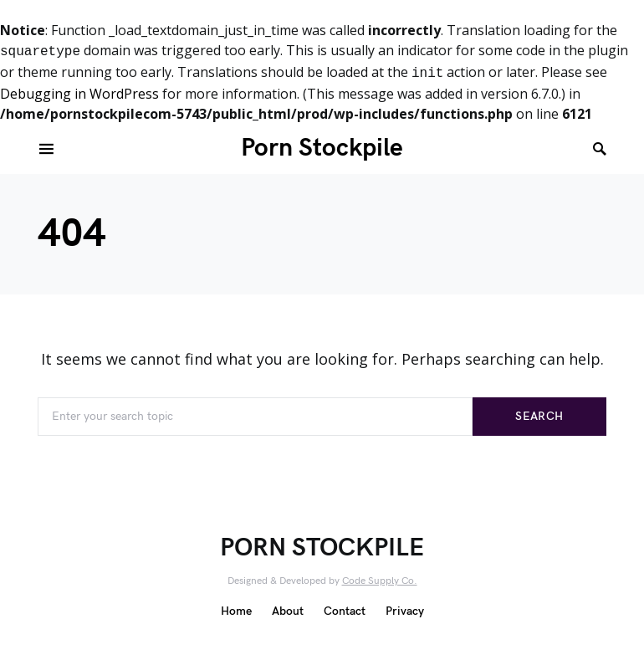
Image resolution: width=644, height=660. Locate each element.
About (288, 611)
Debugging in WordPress (79, 94)
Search (539, 416)
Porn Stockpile (322, 148)
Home (236, 611)
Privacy (405, 611)
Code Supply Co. (380, 581)
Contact (345, 611)
